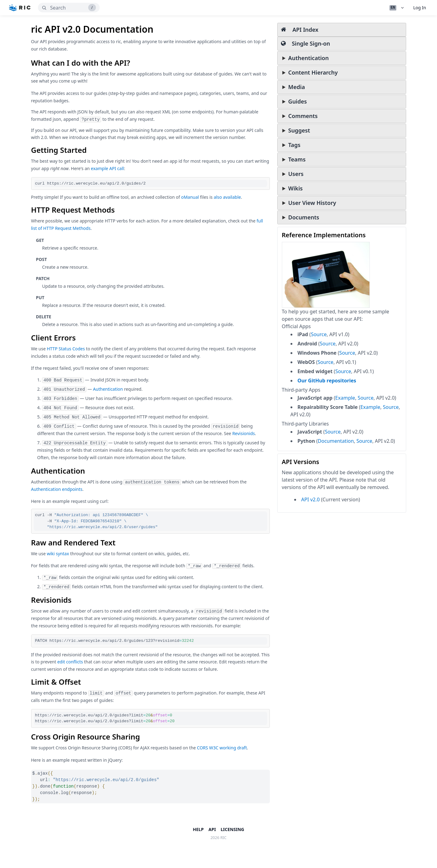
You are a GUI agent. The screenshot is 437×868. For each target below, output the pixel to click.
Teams (297, 159)
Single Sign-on (306, 43)
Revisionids (243, 433)
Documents (304, 217)
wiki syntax (58, 554)
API (212, 829)
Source (319, 334)
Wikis (296, 188)
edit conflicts (70, 662)
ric (224, 838)
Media (297, 87)
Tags (294, 145)
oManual (190, 197)
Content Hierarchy (313, 72)
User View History (312, 203)
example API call (107, 168)
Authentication (309, 58)
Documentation (336, 441)
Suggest (299, 130)
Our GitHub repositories (327, 381)
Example (345, 398)
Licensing (233, 829)
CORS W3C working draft (222, 748)
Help (198, 829)
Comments (303, 116)
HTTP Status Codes (66, 349)
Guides (298, 101)
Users (296, 174)
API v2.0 (311, 499)
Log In (420, 8)
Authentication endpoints (57, 489)
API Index (300, 30)
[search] (69, 8)
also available (227, 197)
